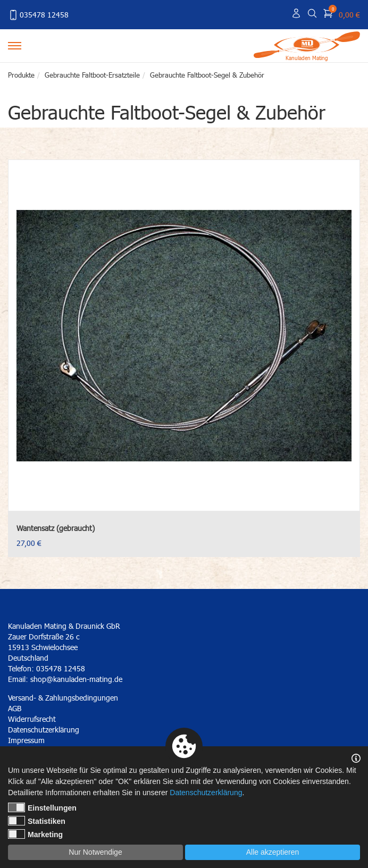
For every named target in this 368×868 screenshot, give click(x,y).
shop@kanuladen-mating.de (76, 679)
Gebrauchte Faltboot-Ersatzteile (92, 75)
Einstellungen (42, 807)
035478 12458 (38, 15)
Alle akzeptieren (273, 852)
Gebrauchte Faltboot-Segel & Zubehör (207, 75)
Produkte (21, 75)
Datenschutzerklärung (206, 793)
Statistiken (37, 821)
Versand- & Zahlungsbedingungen (63, 698)
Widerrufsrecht (32, 719)
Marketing (35, 834)
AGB (15, 708)
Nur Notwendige (95, 852)
